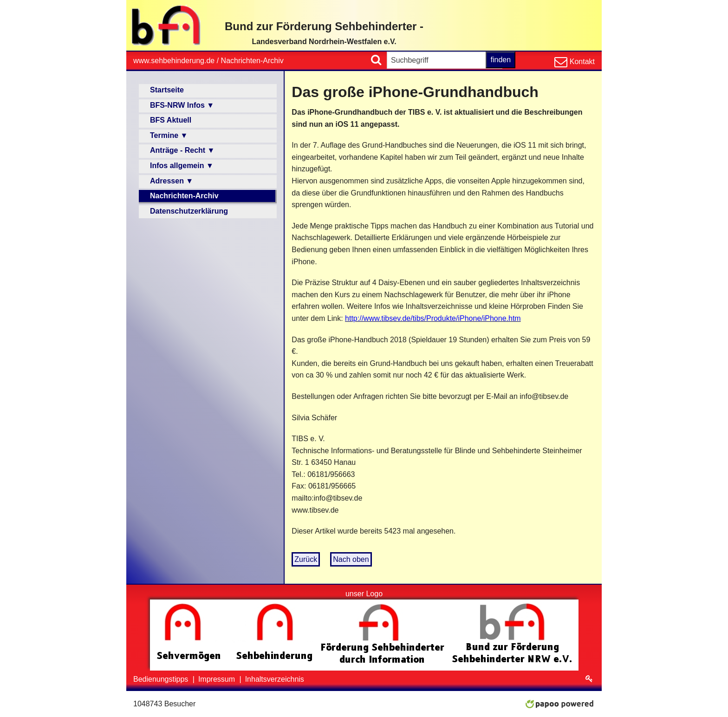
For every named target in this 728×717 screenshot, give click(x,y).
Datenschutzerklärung (189, 211)
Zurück (306, 559)
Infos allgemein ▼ (182, 166)
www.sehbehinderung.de (174, 61)
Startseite (167, 90)
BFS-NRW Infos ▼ (182, 105)
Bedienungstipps (162, 679)
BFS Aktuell (171, 120)
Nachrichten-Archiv (252, 61)
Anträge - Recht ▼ (182, 150)
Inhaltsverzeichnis (275, 679)
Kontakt (581, 62)
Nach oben (351, 559)
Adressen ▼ (172, 181)
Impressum (218, 679)
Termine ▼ (169, 135)
